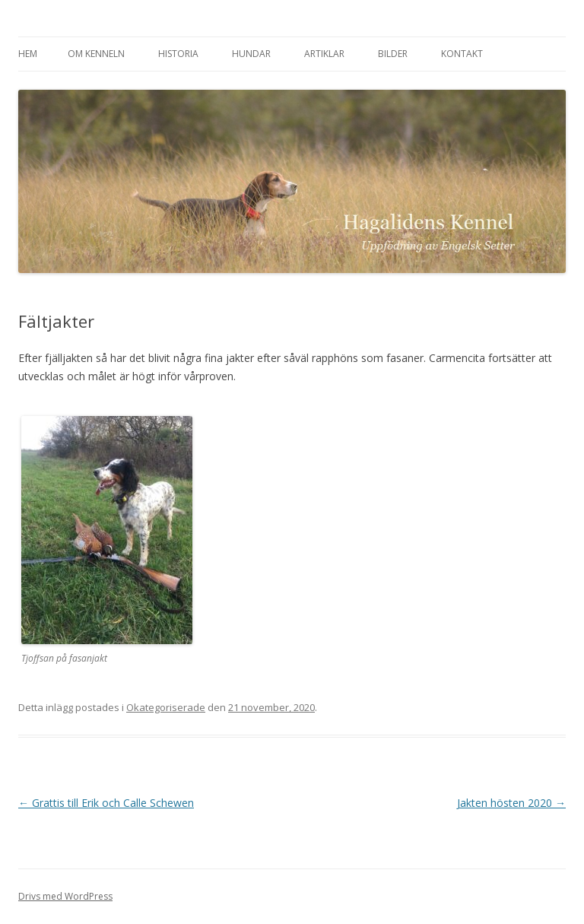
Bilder (393, 54)
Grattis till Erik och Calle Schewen (106, 803)
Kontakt (462, 54)
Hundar (251, 54)
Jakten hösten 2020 (511, 803)
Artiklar (324, 54)
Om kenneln (96, 54)
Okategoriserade (166, 707)
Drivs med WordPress (65, 896)
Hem (28, 54)
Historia (178, 54)
